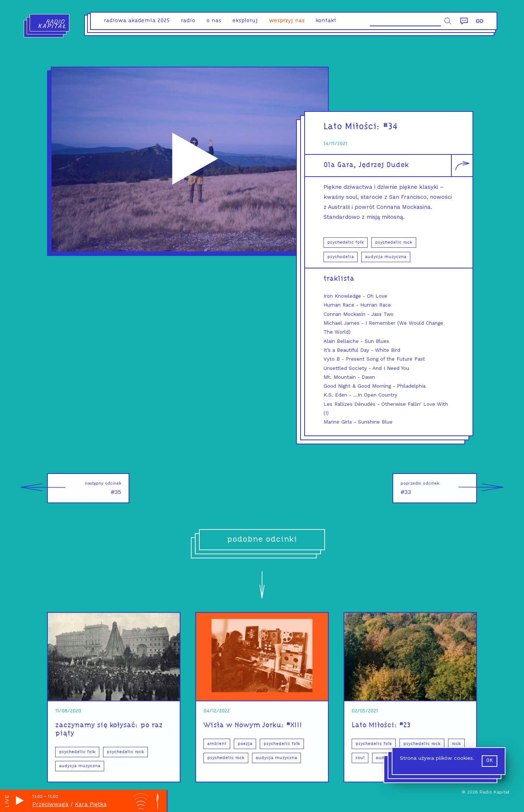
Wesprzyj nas (287, 21)
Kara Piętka (91, 804)
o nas (214, 21)
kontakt (326, 21)
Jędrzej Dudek (384, 165)
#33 (439, 488)
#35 (84, 488)
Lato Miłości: (353, 127)
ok (490, 761)
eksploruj (245, 21)
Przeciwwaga (50, 804)
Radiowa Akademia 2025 (137, 21)
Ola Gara (339, 165)
